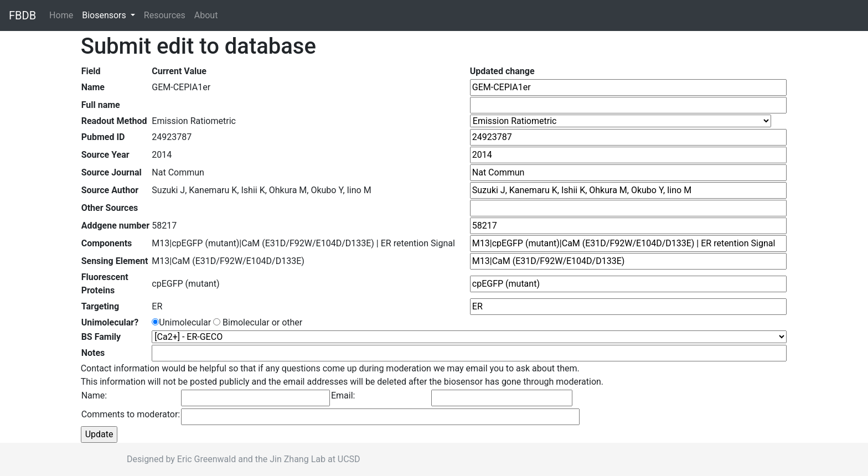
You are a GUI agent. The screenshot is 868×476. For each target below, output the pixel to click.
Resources (165, 15)
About (206, 15)
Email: (343, 395)
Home (63, 15)
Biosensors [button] (105, 15)
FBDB (22, 15)
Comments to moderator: (131, 414)
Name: (94, 395)
